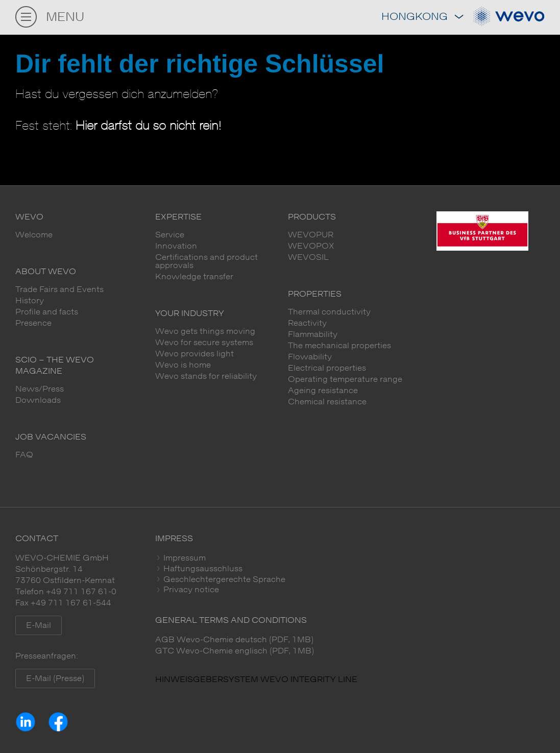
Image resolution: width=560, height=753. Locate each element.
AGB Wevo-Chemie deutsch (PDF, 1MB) (234, 640)
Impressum (184, 558)
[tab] (350, 558)
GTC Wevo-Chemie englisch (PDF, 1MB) (235, 651)
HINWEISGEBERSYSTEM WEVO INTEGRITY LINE (256, 679)
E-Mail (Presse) (55, 678)
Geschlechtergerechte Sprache (223, 579)
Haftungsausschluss (202, 569)
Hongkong (422, 17)
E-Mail (39, 625)
